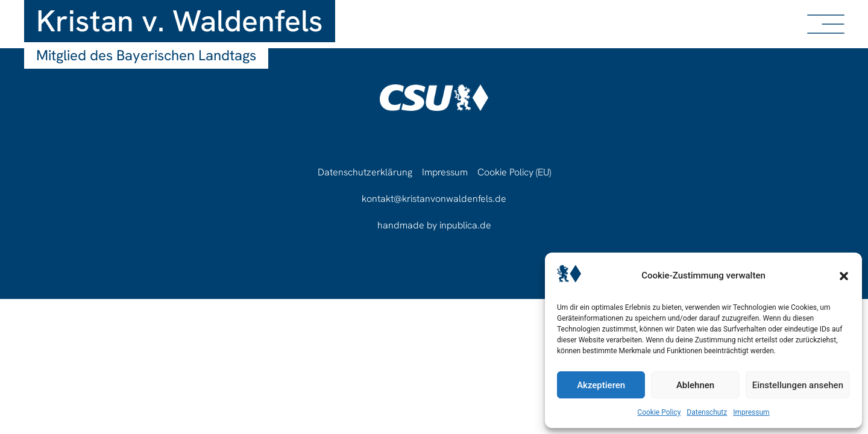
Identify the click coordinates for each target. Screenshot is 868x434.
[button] (844, 276)
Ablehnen (695, 385)
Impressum (751, 412)
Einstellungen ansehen (798, 385)
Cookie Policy (659, 412)
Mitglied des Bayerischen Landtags (146, 55)
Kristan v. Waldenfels (180, 21)
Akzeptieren (601, 385)
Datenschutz (707, 412)
